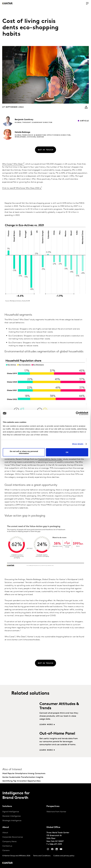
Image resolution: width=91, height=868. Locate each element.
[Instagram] (48, 850)
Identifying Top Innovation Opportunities (21, 781)
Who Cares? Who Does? (13, 164)
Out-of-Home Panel (57, 734)
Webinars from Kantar (56, 812)
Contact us (7, 846)
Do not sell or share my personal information (24, 452)
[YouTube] (57, 850)
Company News (9, 842)
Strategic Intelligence (12, 821)
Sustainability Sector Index (50, 459)
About (5, 833)
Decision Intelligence (12, 816)
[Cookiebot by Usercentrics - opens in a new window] (78, 413)
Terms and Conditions (42, 856)
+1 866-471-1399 (55, 844)
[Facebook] (52, 850)
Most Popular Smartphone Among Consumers (24, 774)
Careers (6, 851)
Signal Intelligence (11, 812)
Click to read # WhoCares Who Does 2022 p (22, 188)
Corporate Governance (13, 837)
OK (67, 452)
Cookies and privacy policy (64, 856)
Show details (78, 444)
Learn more (46, 725)
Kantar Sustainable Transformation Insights (23, 777)
